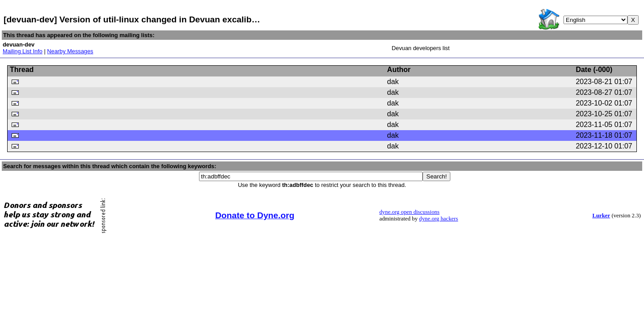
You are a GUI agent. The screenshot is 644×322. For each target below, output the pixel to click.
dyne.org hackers (439, 219)
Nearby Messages (70, 51)
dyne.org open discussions (409, 212)
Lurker (601, 216)
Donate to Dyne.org (255, 215)
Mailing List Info (23, 51)
